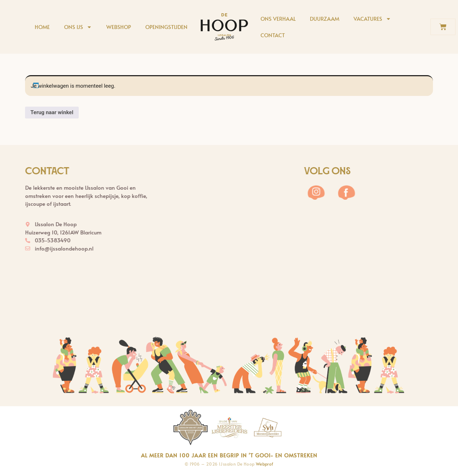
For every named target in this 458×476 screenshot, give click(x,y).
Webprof (265, 464)
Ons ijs (78, 27)
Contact (273, 35)
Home (42, 27)
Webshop (119, 27)
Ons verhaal (278, 18)
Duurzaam (325, 18)
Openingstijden (166, 27)
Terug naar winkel (52, 112)
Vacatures (372, 19)
